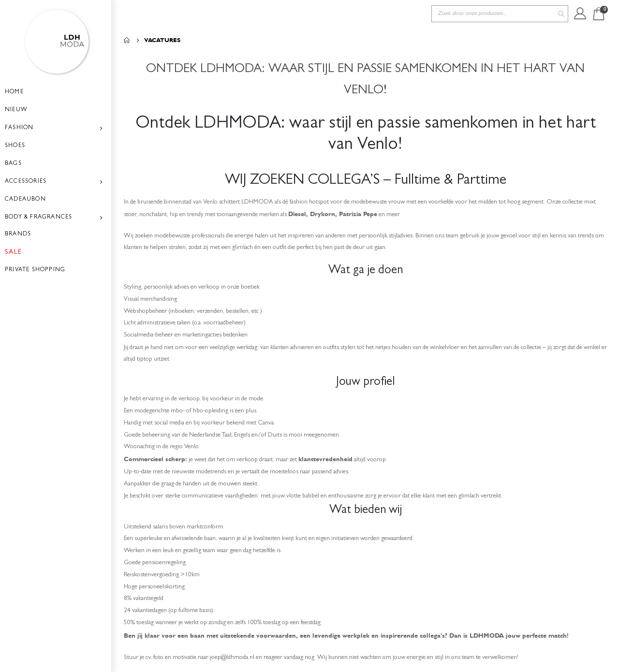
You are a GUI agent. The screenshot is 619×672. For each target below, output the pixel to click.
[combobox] (500, 14)
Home (127, 40)
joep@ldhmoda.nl (245, 657)
